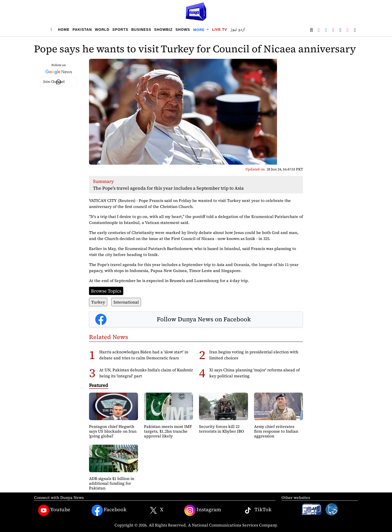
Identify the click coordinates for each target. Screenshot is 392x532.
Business (141, 30)
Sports (120, 30)
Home (64, 30)
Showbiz (163, 30)
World (102, 30)
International (126, 302)
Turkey (98, 302)
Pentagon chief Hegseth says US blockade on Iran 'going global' (113, 431)
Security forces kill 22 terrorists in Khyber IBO (221, 429)
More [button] (200, 30)
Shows (183, 30)
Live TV (219, 30)
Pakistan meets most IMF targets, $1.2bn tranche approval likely (168, 431)
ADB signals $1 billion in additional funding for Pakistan (112, 483)
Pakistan (82, 30)
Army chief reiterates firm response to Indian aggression (276, 431)
